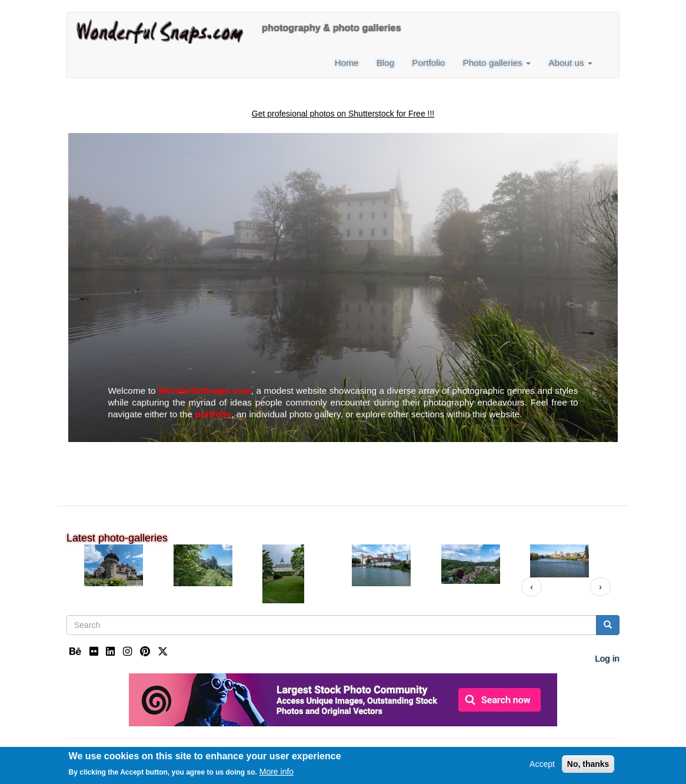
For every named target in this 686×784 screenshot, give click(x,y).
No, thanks (588, 765)
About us (570, 63)
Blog (386, 63)
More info (277, 773)
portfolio (213, 414)
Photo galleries (497, 63)
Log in (607, 658)
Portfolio (428, 63)
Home (347, 63)
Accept (542, 765)
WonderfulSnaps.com (205, 391)
